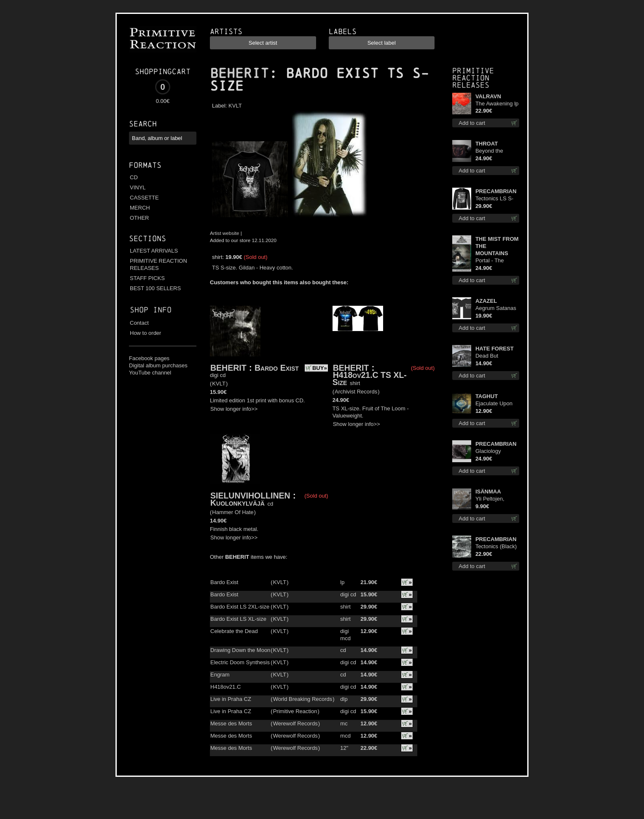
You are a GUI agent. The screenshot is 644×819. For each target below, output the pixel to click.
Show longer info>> (234, 409)
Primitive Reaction (295, 711)
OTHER (140, 218)
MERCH (140, 208)
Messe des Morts (231, 723)
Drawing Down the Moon (240, 650)
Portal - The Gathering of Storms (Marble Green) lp (494, 261)
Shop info (151, 310)
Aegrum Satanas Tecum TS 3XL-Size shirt (496, 308)
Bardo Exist (277, 368)
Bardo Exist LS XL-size (238, 619)
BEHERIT (239, 73)
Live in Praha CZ (231, 699)
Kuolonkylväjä (237, 503)
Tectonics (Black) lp (496, 547)
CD (134, 177)
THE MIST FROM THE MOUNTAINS (497, 246)
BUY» (320, 368)
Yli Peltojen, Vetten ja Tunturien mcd (493, 499)
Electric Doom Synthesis (240, 662)
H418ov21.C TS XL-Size (370, 379)
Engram (220, 675)
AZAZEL (486, 301)
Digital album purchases (158, 365)
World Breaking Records (303, 699)
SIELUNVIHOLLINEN (250, 496)
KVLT (235, 106)
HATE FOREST (495, 349)
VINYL (138, 187)
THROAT (487, 144)
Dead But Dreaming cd (491, 356)
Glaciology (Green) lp (488, 451)
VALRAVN (488, 96)
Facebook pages (149, 358)
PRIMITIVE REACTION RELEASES (158, 264)
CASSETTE (144, 198)
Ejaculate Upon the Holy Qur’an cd (495, 404)
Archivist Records (356, 392)
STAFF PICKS (147, 278)
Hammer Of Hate (233, 512)
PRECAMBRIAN (496, 191)
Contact (139, 323)
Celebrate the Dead (234, 631)
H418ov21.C (225, 687)
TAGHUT (487, 396)
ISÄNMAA (488, 492)
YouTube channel (150, 373)
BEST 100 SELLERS (155, 288)
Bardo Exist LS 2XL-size (240, 607)
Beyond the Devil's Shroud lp (496, 151)
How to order (145, 333)
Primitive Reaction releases (473, 78)
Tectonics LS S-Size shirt (494, 199)
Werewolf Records (295, 723)
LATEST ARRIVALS (154, 251)
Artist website (225, 233)
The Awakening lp (497, 104)
